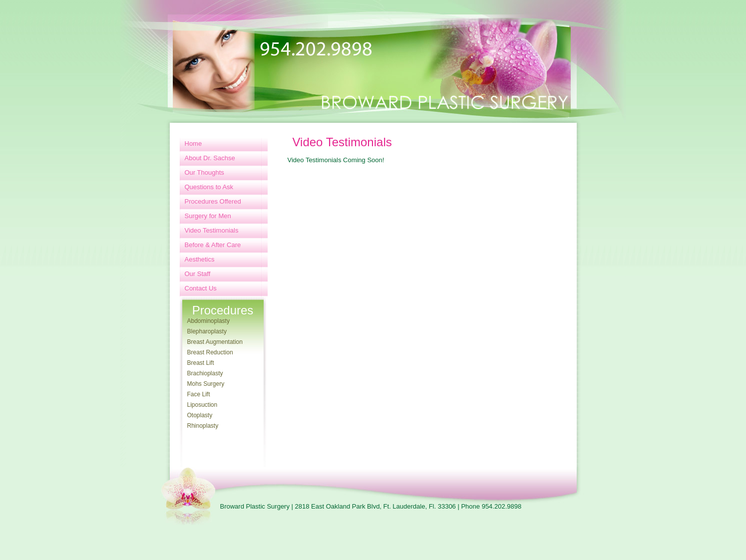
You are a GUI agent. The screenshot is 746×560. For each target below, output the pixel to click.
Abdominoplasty (208, 321)
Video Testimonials (212, 230)
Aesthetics (200, 259)
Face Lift (199, 394)
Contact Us (201, 288)
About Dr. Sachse (210, 158)
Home (193, 143)
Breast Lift (201, 363)
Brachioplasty (205, 373)
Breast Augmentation (215, 342)
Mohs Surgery (206, 384)
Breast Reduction (210, 352)
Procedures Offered (213, 201)
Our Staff (198, 274)
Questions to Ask (209, 187)
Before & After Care (213, 245)
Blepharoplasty (207, 331)
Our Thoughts (204, 172)
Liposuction (202, 405)
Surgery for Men (208, 216)
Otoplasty (200, 415)
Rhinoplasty (203, 426)
